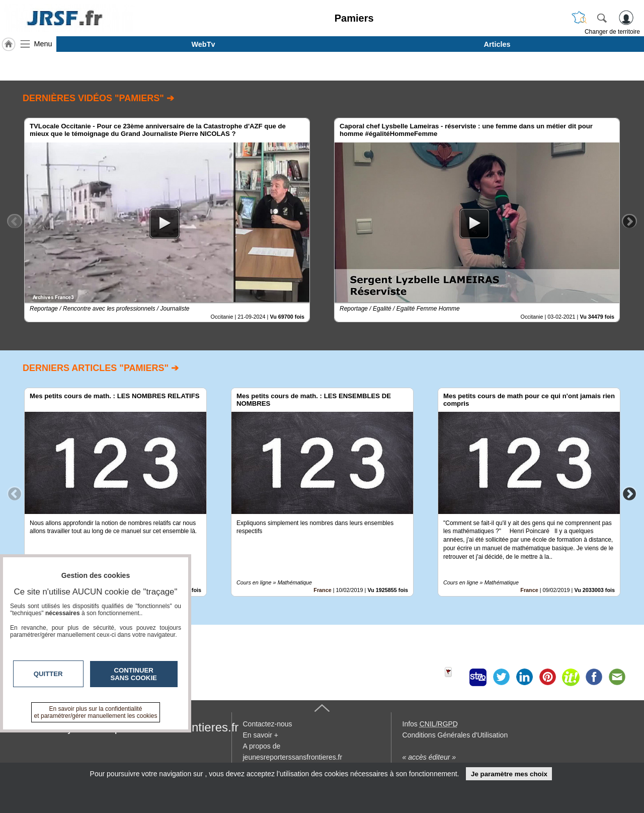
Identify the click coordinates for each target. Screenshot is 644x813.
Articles (497, 44)
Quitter (48, 674)
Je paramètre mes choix (509, 774)
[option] (167, 220)
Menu (43, 44)
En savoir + (261, 735)
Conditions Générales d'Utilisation (455, 735)
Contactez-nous (268, 724)
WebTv (204, 44)
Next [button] (629, 221)
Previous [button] (15, 221)
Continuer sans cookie (134, 674)
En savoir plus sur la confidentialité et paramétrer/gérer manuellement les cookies (96, 712)
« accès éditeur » (429, 757)
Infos (430, 724)
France (322, 590)
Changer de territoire (612, 32)
